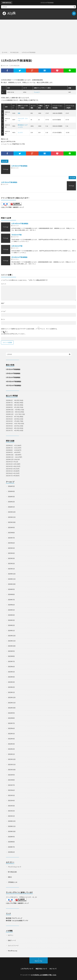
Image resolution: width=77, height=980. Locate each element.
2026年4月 (11, 491)
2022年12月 (12, 697)
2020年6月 (11, 852)
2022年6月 (11, 728)
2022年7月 (11, 723)
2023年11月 (12, 641)
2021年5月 (11, 795)
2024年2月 (11, 625)
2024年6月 (11, 605)
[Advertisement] (38, 35)
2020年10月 (12, 831)
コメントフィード (13, 946)
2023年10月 (12, 646)
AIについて (53, 969)
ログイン (11, 935)
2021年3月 (11, 806)
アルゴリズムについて (15, 867)
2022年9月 (11, 713)
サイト (3, 319)
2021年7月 (11, 785)
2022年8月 (11, 718)
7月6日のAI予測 (16, 235)
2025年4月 (11, 553)
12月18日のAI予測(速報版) (20, 223)
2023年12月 (12, 636)
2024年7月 (11, 600)
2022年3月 (11, 744)
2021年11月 (12, 765)
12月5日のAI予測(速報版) (19, 166)
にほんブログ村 (6, 207)
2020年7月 (11, 847)
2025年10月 (12, 522)
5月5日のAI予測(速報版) (13, 369)
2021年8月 (11, 780)
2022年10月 (12, 708)
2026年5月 (11, 486)
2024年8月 (11, 594)
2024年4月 (11, 615)
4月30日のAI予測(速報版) (14, 381)
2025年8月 (11, 533)
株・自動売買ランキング (17, 207)
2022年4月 (11, 739)
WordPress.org (12, 951)
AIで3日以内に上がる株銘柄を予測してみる (44, 975)
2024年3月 (11, 620)
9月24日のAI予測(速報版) (19, 257)
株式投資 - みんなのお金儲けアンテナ (17, 921)
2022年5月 (11, 734)
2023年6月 (11, 667)
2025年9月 (11, 527)
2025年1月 (11, 569)
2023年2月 (11, 687)
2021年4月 (11, 801)
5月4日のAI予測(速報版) (13, 373)
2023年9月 (11, 651)
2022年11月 (12, 703)
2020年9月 (11, 837)
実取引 (10, 877)
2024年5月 (11, 610)
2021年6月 (11, 790)
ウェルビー (37, 92)
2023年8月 (11, 656)
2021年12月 (12, 759)
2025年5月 (11, 548)
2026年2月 (11, 502)
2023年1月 (11, 692)
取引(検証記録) (15, 66)
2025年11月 (12, 517)
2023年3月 (11, 682)
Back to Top (38, 961)
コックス (20, 132)
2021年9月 (11, 775)
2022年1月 (11, 754)
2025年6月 (11, 543)
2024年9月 (11, 589)
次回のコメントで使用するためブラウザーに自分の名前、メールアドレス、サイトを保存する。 (30, 329)
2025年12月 (12, 512)
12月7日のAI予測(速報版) (9, 182)
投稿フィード (12, 940)
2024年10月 (12, 584)
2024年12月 (12, 574)
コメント (4, 284)
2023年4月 (11, 677)
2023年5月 (11, 672)
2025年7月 (11, 538)
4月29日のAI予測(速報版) (14, 385)
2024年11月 (12, 579)
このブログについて (27, 969)
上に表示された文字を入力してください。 (14, 334)
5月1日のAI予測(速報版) (13, 377)
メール (3, 311)
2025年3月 (11, 558)
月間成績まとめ (13, 882)
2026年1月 (11, 507)
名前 (3, 303)
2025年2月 (11, 564)
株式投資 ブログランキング (14, 918)
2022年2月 (11, 749)
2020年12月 (12, 821)
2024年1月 (11, 631)
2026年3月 (11, 497)
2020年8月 (11, 842)
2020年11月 (12, 826)
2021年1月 (11, 816)
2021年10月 (12, 770)
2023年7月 (11, 661)
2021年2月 (11, 811)
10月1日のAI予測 (17, 246)
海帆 (19, 113)
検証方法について (41, 969)
